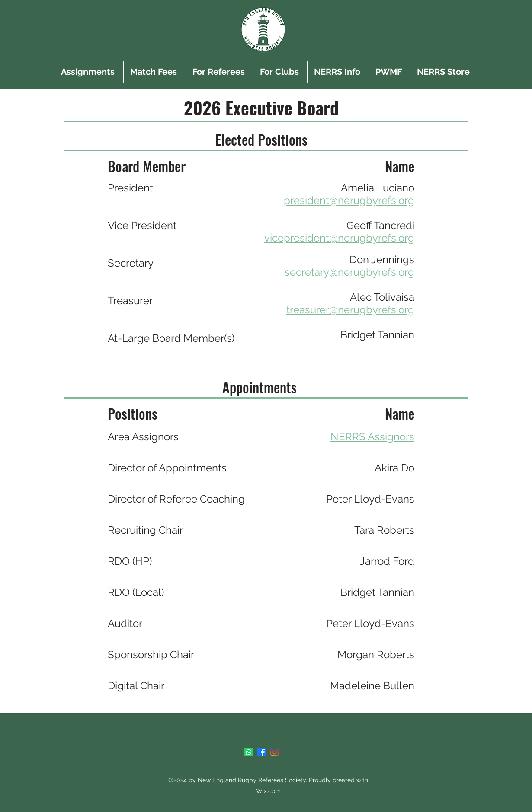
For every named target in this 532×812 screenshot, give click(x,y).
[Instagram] (275, 752)
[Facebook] (262, 752)
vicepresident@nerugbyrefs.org (339, 238)
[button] (220, 72)
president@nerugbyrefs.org (349, 200)
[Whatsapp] (249, 752)
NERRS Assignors (372, 437)
